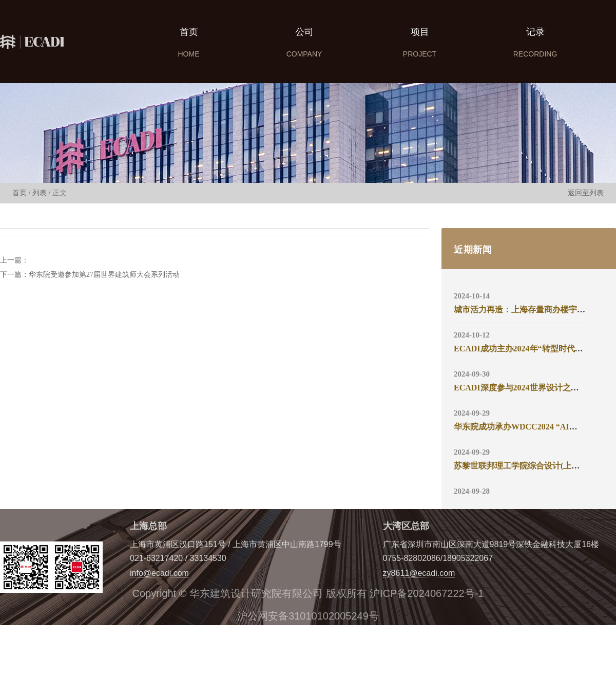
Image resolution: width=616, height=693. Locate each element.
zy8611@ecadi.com (419, 573)
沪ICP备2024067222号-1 (427, 593)
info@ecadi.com (159, 573)
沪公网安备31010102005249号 (308, 616)
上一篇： (14, 260)
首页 (20, 193)
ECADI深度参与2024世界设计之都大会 (525, 388)
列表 (40, 193)
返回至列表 (586, 193)
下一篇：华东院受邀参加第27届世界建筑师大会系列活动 (90, 275)
